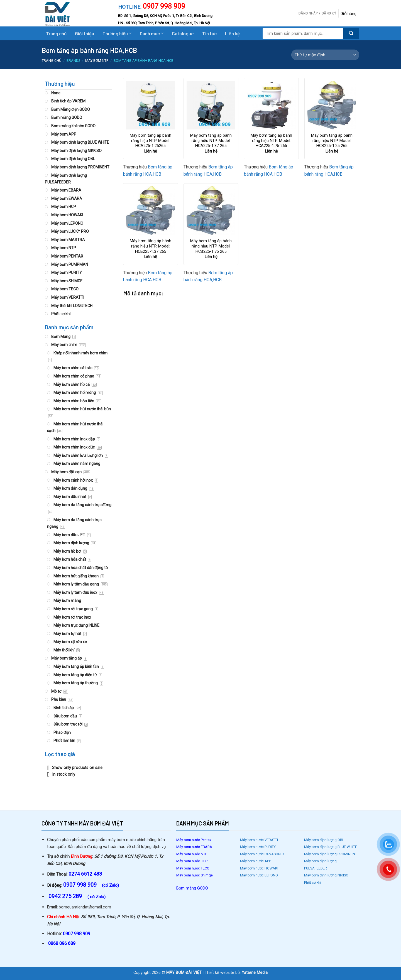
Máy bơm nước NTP (192, 854)
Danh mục (152, 33)
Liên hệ (232, 33)
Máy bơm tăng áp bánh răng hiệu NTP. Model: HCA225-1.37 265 (211, 141)
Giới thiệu (85, 33)
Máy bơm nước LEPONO (259, 875)
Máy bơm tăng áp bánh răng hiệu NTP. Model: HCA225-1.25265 (151, 141)
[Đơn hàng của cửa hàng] (325, 55)
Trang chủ (56, 33)
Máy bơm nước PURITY (258, 847)
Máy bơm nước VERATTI (259, 840)
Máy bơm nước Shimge (195, 875)
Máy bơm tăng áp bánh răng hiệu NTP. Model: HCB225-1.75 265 (211, 246)
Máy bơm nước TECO (193, 868)
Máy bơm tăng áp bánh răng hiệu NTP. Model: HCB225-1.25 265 (332, 141)
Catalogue (183, 33)
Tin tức (209, 33)
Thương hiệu (117, 33)
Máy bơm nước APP (255, 861)
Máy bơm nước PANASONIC (262, 854)
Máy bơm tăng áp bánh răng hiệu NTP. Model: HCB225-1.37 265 (151, 246)
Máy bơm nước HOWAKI (259, 868)
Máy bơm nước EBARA (194, 847)
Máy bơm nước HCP (192, 861)
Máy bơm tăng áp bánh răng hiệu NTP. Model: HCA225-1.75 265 (271, 141)
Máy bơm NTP (97, 61)
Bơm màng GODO (192, 888)
